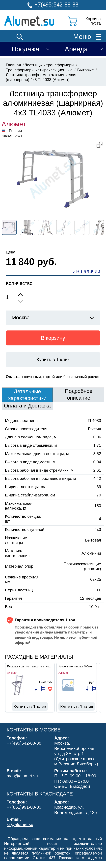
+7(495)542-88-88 (56, 4)
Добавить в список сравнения (36, 689)
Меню (82, 36)
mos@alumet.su (22, 776)
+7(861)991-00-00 (24, 807)
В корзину (53, 338)
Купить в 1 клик (53, 359)
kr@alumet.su (20, 824)
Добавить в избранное (43, 689)
